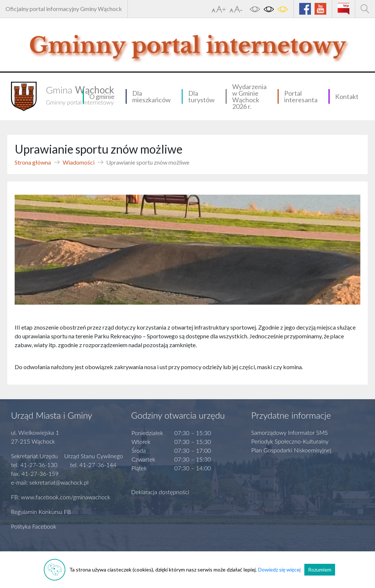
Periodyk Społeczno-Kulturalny (290, 441)
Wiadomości (79, 162)
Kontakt (347, 96)
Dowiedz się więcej (279, 569)
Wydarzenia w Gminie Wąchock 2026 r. (249, 96)
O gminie (102, 96)
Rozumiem (320, 569)
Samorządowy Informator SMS (289, 432)
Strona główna (33, 162)
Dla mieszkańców (151, 96)
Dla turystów (201, 96)
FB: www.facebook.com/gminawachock (61, 497)
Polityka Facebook (34, 526)
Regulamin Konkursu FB (41, 512)
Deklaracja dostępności (160, 492)
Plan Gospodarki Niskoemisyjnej (291, 450)
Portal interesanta (301, 96)
